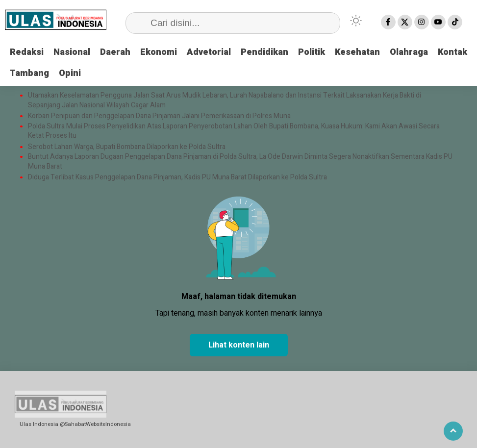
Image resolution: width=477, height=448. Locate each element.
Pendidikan (264, 52)
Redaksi (27, 52)
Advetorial (209, 52)
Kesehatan (357, 52)
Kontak (452, 52)
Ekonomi (159, 52)
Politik (312, 52)
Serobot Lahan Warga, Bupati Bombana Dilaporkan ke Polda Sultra (127, 147)
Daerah (115, 52)
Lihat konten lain (239, 345)
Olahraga (409, 52)
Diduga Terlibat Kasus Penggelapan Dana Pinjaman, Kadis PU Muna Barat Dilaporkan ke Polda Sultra (177, 177)
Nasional (72, 52)
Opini (70, 73)
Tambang (29, 73)
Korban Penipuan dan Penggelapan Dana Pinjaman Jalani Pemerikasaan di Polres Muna (159, 116)
